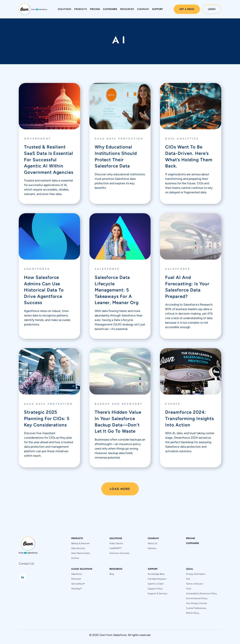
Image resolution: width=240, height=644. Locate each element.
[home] (33, 9)
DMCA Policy (193, 613)
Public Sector (116, 543)
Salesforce (77, 574)
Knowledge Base (156, 574)
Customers (192, 543)
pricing (191, 538)
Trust (189, 589)
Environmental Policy (197, 598)
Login (212, 9)
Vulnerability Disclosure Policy (201, 594)
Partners (152, 548)
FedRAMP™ (115, 548)
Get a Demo (187, 9)
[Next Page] (120, 489)
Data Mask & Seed (80, 553)
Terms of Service (194, 584)
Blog (112, 574)
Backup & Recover (80, 543)
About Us (153, 543)
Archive (75, 558)
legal (190, 569)
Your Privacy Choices (197, 603)
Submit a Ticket (156, 584)
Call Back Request (157, 579)
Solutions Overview (119, 553)
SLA (188, 579)
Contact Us (26, 564)
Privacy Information (196, 574)
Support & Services (157, 594)
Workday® (76, 589)
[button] (64, 9)
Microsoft (76, 579)
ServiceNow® (78, 584)
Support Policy (155, 589)
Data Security (78, 548)
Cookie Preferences (196, 608)
